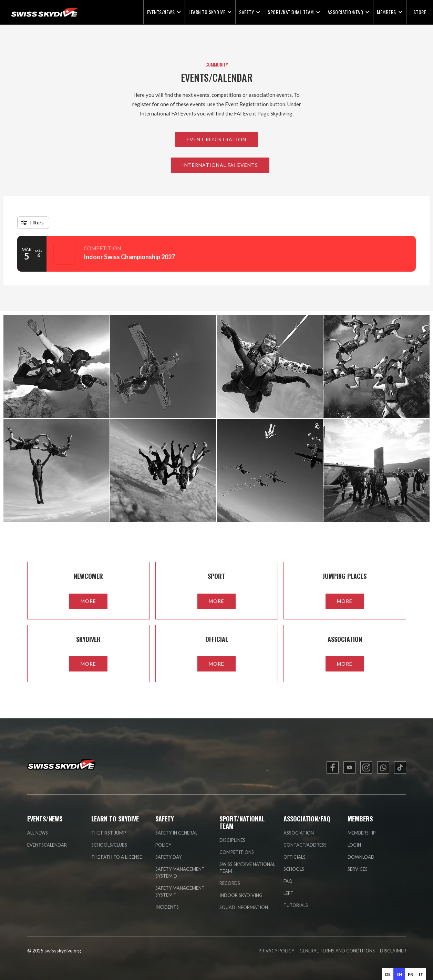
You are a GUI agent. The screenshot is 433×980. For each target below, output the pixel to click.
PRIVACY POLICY (276, 951)
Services (358, 869)
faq (288, 881)
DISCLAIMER (393, 951)
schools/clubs (109, 845)
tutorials (296, 905)
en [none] (399, 974)
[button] (164, 12)
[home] (40, 12)
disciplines (232, 840)
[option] (388, 974)
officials (295, 857)
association (299, 833)
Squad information (244, 907)
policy (163, 845)
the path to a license (117, 857)
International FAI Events (220, 165)
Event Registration (216, 139)
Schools (294, 869)
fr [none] (410, 974)
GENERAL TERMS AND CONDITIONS (337, 951)
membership (362, 833)
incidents (167, 907)
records (230, 883)
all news (38, 833)
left (288, 893)
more (88, 601)
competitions (237, 852)
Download (361, 857)
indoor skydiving (241, 895)
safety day (168, 857)
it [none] (421, 974)
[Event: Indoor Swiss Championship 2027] (216, 254)
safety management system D (180, 872)
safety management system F (180, 891)
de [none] (388, 974)
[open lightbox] (56, 366)
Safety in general (176, 833)
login (354, 845)
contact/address (305, 845)
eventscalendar (47, 845)
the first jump (109, 833)
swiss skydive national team (247, 868)
